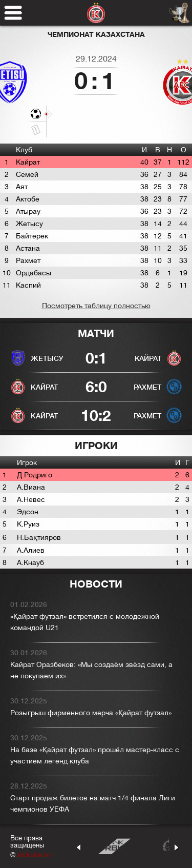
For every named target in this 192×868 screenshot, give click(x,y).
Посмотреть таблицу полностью (96, 306)
